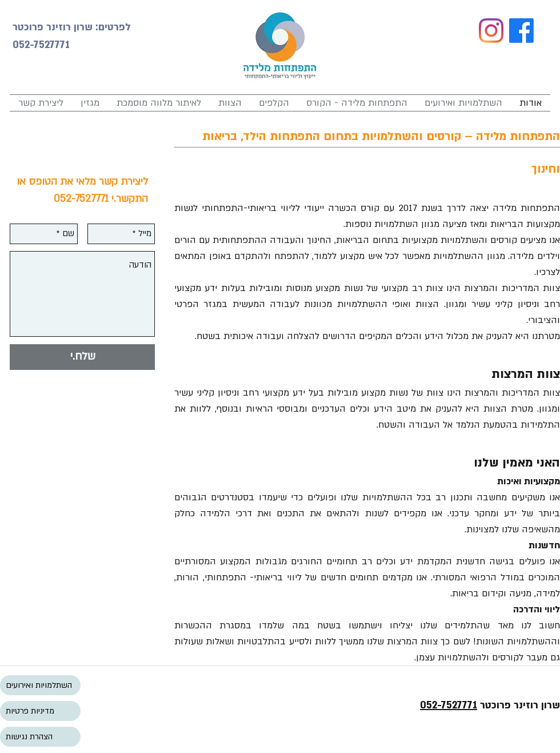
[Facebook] (521, 31)
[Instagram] (491, 31)
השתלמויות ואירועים (39, 685)
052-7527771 (449, 705)
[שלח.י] (82, 357)
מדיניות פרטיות (30, 711)
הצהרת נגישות (29, 737)
